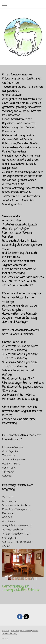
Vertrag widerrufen (9, 633)
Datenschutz (15, 631)
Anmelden (5, 639)
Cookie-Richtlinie (26, 631)
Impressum (6, 631)
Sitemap (35, 631)
